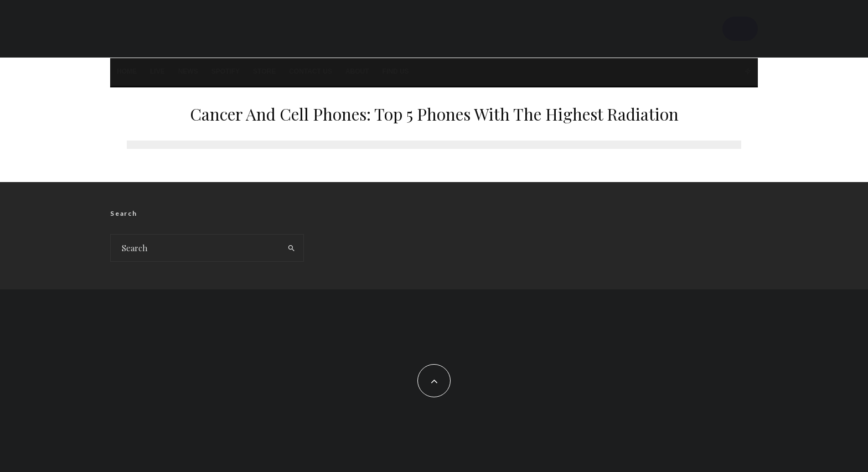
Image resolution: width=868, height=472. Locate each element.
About (357, 71)
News (188, 71)
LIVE (157, 71)
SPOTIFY (226, 71)
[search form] (195, 248)
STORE (264, 71)
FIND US (396, 71)
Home (127, 71)
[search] (291, 248)
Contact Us (311, 71)
